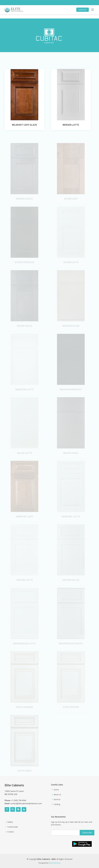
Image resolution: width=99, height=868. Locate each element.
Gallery (10, 822)
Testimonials (13, 827)
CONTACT (83, 10)
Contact (11, 832)
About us (57, 795)
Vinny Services (55, 863)
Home (56, 790)
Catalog (57, 804)
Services (57, 799)
